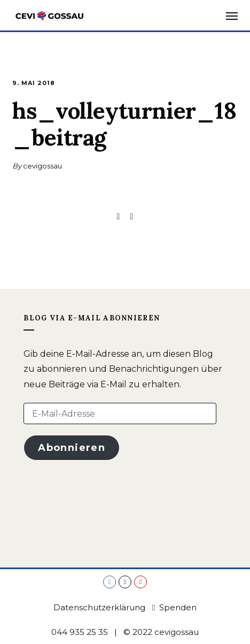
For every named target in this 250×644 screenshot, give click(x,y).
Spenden (174, 607)
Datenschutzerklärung (99, 607)
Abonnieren (72, 448)
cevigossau (42, 166)
